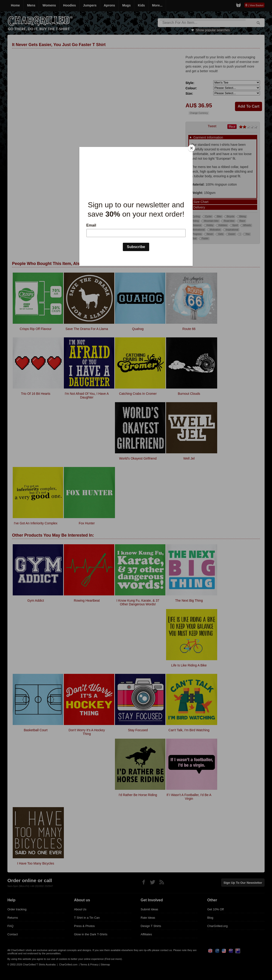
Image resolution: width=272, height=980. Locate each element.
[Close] (192, 148)
